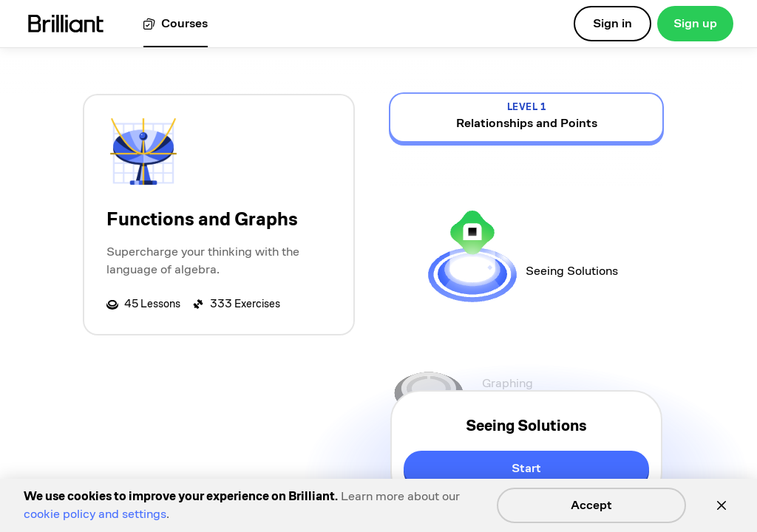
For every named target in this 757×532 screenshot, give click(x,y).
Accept (591, 505)
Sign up (695, 23)
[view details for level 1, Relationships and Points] (526, 117)
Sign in (612, 23)
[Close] (722, 505)
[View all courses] (176, 24)
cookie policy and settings (95, 514)
